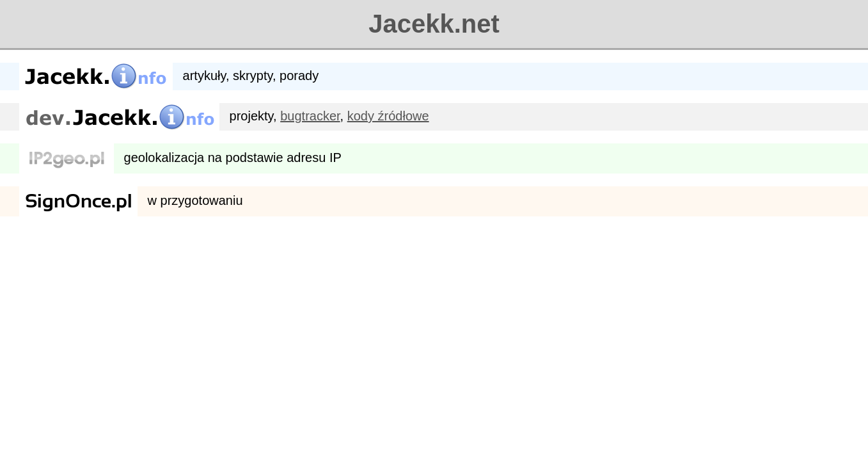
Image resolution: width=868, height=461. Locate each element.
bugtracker (310, 116)
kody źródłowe (388, 116)
